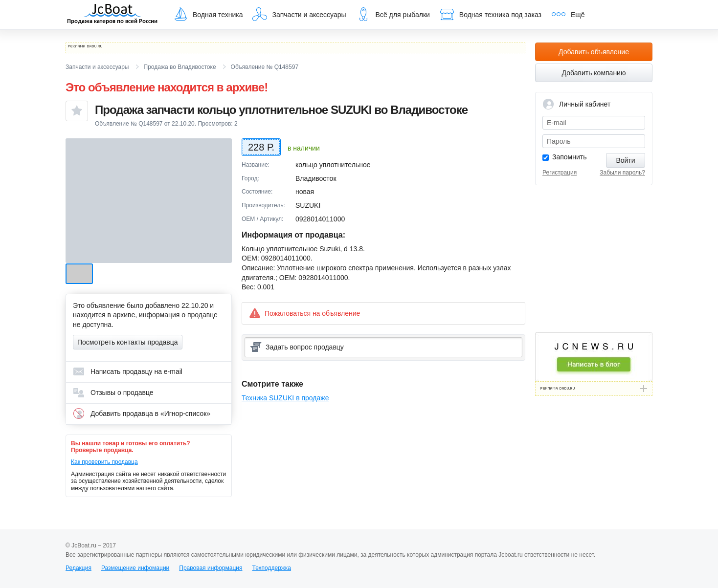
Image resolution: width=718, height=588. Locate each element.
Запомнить (570, 157)
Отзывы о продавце (113, 392)
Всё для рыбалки (393, 14)
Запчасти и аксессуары (299, 14)
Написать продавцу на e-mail (128, 371)
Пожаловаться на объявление (304, 313)
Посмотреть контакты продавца (128, 342)
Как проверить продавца (104, 462)
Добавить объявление (594, 52)
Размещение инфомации (135, 568)
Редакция (79, 568)
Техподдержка (271, 568)
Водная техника (208, 14)
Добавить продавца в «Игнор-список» (142, 414)
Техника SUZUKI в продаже (285, 398)
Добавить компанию (594, 73)
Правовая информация (211, 568)
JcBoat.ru (112, 15)
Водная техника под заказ (491, 14)
